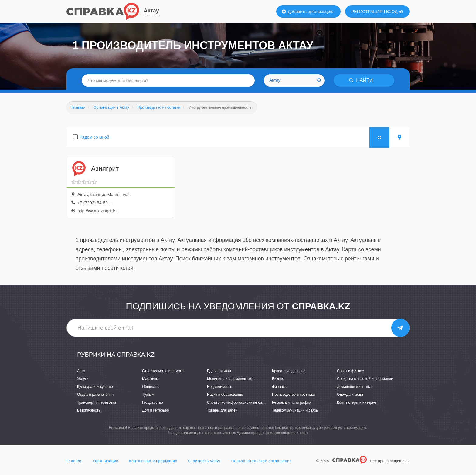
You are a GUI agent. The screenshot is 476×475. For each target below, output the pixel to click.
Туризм (148, 395)
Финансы (280, 387)
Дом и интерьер (155, 410)
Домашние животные (355, 387)
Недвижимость (220, 387)
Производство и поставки (293, 395)
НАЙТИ (361, 80)
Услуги (83, 379)
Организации (106, 461)
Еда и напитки (219, 371)
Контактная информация (153, 461)
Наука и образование (225, 395)
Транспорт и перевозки (97, 402)
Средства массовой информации (365, 379)
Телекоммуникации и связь (295, 410)
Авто (81, 371)
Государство (153, 402)
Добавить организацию (308, 12)
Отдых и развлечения (95, 395)
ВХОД (394, 12)
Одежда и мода (350, 395)
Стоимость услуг (204, 461)
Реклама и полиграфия (292, 402)
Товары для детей (222, 410)
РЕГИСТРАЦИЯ (367, 12)
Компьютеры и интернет (357, 402)
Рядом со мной (94, 137)
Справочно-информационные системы (240, 402)
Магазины (150, 379)
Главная (75, 461)
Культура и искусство (95, 387)
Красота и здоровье (289, 371)
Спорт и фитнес (350, 371)
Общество (151, 387)
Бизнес (278, 379)
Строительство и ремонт (163, 371)
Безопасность (89, 410)
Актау (151, 11)
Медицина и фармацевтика (230, 379)
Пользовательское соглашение (262, 461)
